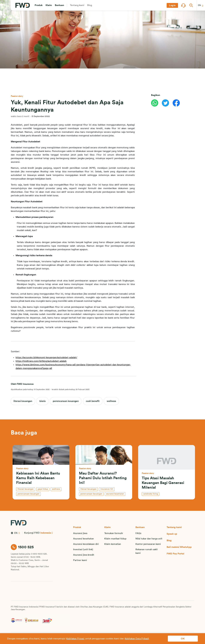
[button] (39, 5)
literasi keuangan (23, 401)
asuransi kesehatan (115, 494)
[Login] (172, 5)
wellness (111, 401)
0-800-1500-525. (39, 554)
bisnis (42, 401)
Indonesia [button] (46, 533)
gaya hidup (43, 489)
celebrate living (151, 494)
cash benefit (93, 401)
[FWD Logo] (23, 5)
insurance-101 (107, 489)
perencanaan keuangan (66, 401)
